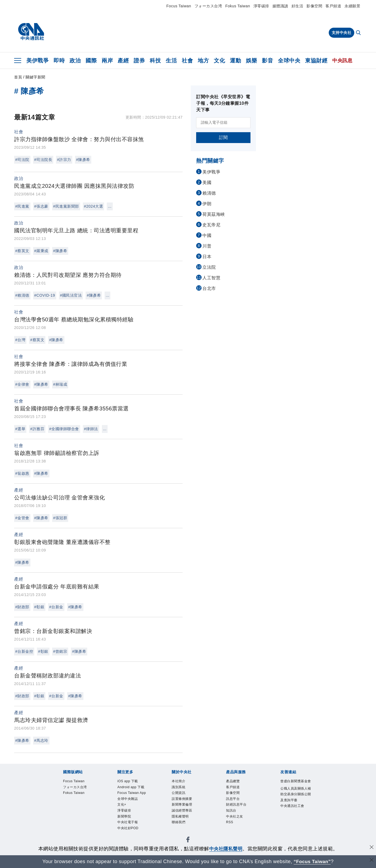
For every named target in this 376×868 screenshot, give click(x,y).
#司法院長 (43, 160)
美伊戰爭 (37, 61)
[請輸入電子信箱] (223, 123)
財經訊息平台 (236, 805)
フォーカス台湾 (208, 6)
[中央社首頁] (31, 32)
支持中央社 (342, 33)
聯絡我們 (178, 822)
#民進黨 (22, 206)
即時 (59, 61)
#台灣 (20, 340)
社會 (187, 61)
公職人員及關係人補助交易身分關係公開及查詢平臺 (296, 794)
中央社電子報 (128, 822)
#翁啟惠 (22, 473)
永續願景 (352, 6)
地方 (203, 61)
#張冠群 (60, 518)
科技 (155, 61)
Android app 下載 (131, 787)
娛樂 (251, 61)
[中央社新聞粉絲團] (188, 841)
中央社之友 (235, 816)
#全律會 (22, 384)
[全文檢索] (359, 33)
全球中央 (289, 61)
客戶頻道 (333, 6)
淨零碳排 (261, 6)
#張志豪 (41, 206)
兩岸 (107, 61)
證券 (139, 61)
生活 (171, 61)
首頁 (18, 77)
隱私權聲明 (180, 816)
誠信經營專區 (182, 810)
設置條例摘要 (182, 799)
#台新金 (56, 607)
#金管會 (22, 518)
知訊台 (231, 810)
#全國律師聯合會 (64, 429)
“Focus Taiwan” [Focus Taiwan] (312, 861)
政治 (75, 61)
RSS (230, 822)
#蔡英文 (22, 251)
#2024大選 (93, 206)
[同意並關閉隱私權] (371, 848)
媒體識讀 (280, 6)
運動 (235, 61)
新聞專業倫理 (182, 805)
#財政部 (22, 607)
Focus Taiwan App (132, 793)
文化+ (122, 805)
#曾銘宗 (60, 651)
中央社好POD (128, 828)
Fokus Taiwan (238, 6)
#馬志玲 (41, 740)
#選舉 (20, 429)
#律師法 (91, 429)
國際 (91, 61)
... (110, 206)
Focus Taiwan (179, 6)
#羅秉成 (41, 251)
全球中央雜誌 (128, 799)
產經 (123, 61)
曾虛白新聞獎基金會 (296, 781)
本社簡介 (178, 781)
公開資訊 (178, 793)
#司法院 (22, 160)
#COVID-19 (45, 295)
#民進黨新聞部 (66, 206)
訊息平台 (233, 799)
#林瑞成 (60, 384)
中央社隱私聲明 (226, 849)
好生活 (297, 6)
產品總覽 (233, 781)
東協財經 (316, 61)
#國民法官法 (71, 295)
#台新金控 (24, 651)
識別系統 (178, 787)
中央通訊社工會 (292, 806)
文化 (219, 61)
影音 (267, 61)
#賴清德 (22, 295)
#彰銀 (39, 607)
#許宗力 (64, 160)
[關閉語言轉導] (371, 861)
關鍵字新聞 (35, 77)
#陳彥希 (83, 160)
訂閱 (223, 137)
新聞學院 (124, 816)
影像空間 (314, 6)
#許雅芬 (37, 429)
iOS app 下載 (128, 781)
